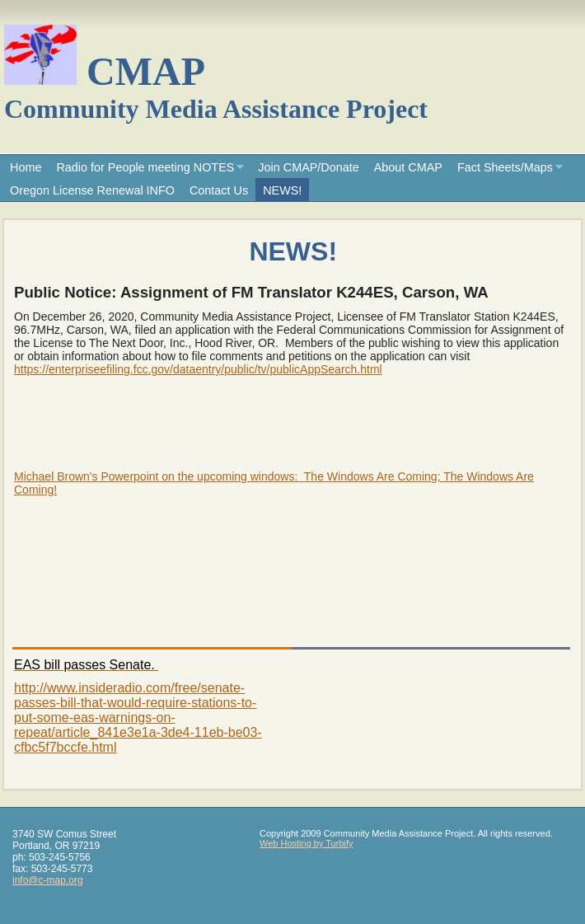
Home (26, 167)
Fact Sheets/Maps (505, 167)
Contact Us (219, 190)
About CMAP (408, 167)
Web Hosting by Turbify (307, 843)
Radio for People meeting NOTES (145, 167)
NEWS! (282, 190)
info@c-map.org (48, 880)
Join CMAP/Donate (308, 167)
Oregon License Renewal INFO (92, 190)
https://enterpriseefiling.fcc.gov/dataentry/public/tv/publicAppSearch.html (198, 369)
